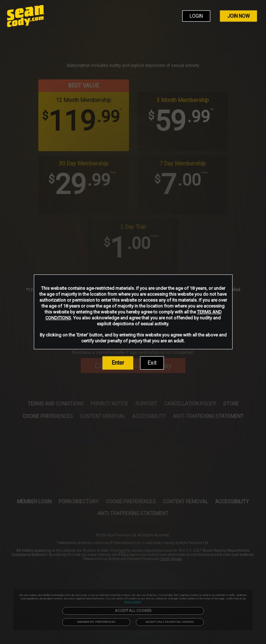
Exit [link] (152, 363)
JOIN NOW (238, 16)
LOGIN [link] (196, 16)
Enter (118, 363)
